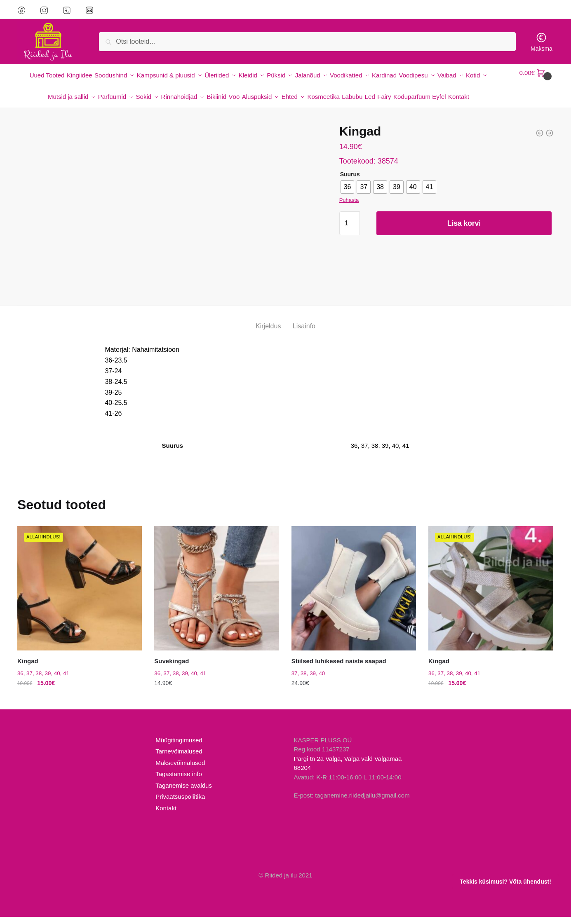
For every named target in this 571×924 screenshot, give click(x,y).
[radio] (348, 194)
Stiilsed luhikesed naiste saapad (339, 668)
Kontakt (166, 815)
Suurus (350, 181)
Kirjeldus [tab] (268, 333)
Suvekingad (172, 668)
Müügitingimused (179, 747)
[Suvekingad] (216, 595)
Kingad (28, 668)
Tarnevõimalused (179, 758)
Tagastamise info (179, 781)
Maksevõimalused (180, 770)
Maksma (542, 42)
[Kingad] (80, 595)
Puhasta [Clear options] (349, 207)
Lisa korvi (464, 230)
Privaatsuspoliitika (180, 804)
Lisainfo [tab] (304, 333)
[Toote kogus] (350, 230)
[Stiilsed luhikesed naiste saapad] (354, 595)
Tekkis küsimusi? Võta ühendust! (505, 882)
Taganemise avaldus (184, 792)
